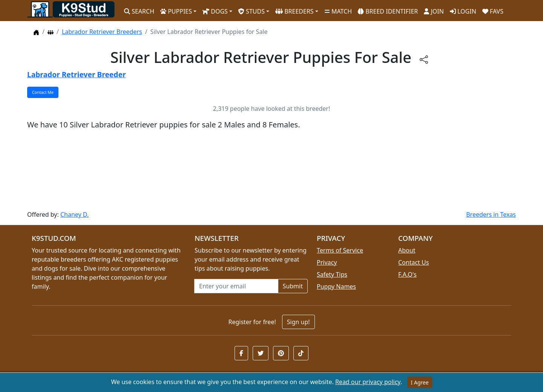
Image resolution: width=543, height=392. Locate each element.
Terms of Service (340, 250)
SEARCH (139, 11)
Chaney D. (74, 214)
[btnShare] (424, 59)
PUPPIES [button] (176, 11)
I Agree (420, 382)
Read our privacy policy (368, 382)
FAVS (493, 11)
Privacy (327, 262)
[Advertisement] (253, 170)
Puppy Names (336, 286)
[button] (241, 353)
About (407, 250)
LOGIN (463, 11)
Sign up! (298, 322)
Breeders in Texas (491, 214)
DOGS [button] (215, 11)
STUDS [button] (252, 11)
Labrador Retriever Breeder (76, 74)
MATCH (338, 11)
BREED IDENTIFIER (388, 11)
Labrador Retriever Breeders (102, 32)
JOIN (434, 11)
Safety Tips (332, 274)
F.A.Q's (407, 274)
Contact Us (413, 262)
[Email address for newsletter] (236, 286)
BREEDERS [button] (295, 11)
